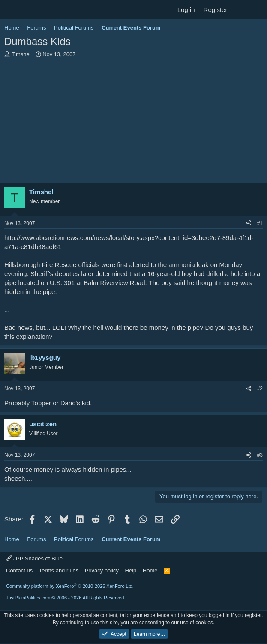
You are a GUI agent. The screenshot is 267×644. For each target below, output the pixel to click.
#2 (260, 389)
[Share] (249, 223)
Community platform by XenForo (70, 586)
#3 (260, 455)
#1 (260, 223)
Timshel (21, 54)
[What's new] (240, 10)
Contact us (19, 571)
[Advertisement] (133, 123)
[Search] (257, 10)
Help (131, 571)
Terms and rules (59, 571)
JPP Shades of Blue (34, 559)
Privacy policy (102, 571)
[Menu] (12, 10)
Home (150, 571)
